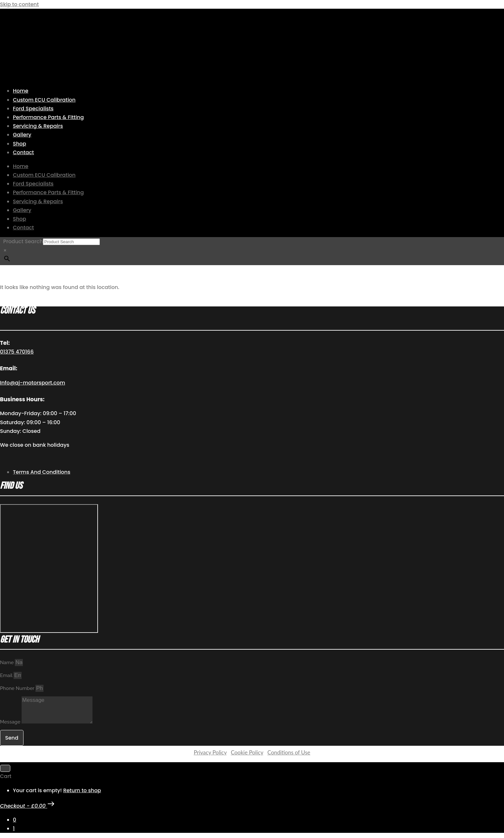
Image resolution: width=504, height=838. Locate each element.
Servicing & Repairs (38, 126)
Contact (23, 152)
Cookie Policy (247, 752)
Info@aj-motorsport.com (33, 383)
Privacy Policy (210, 752)
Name (7, 663)
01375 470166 (17, 352)
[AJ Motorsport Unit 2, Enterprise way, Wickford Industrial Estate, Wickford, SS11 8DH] (49, 569)
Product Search (23, 241)
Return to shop (82, 790)
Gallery (22, 135)
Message (11, 722)
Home (21, 91)
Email (7, 675)
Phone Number (18, 688)
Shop (19, 144)
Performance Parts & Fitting (48, 117)
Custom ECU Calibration (44, 100)
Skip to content (19, 4)
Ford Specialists (33, 109)
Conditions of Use (289, 752)
